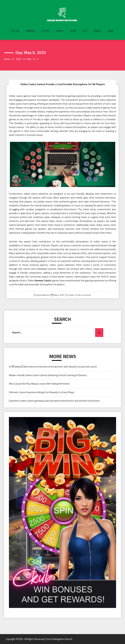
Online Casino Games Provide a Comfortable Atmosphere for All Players (62, 84)
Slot (85, 31)
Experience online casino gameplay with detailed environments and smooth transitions (54, 401)
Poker (111, 31)
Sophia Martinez (43, 295)
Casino (73, 31)
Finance (60, 31)
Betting (15, 31)
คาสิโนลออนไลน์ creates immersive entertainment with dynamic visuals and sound (53, 367)
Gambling (30, 31)
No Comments (84, 295)
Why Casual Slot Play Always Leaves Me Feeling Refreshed (39, 384)
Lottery (45, 31)
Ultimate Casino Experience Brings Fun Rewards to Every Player (42, 392)
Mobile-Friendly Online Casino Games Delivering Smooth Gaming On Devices (48, 375)
